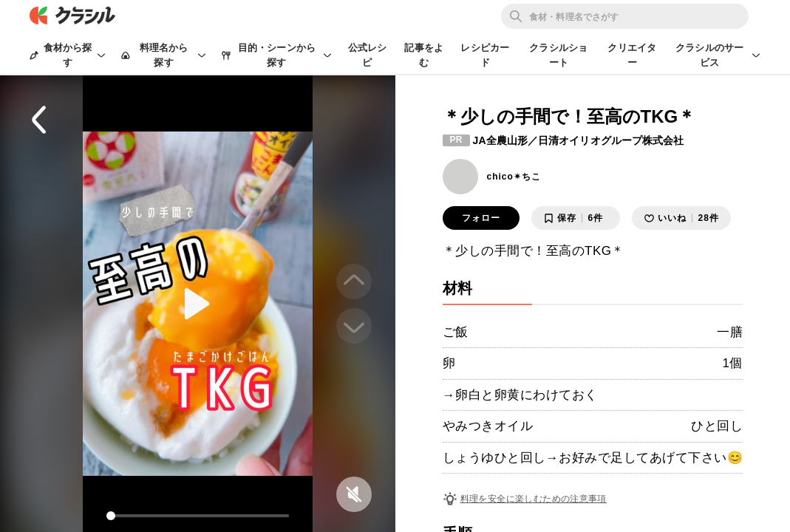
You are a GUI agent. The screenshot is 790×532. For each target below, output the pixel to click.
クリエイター (632, 55)
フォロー (481, 218)
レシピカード (485, 55)
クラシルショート (558, 55)
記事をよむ (424, 55)
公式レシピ (368, 55)
